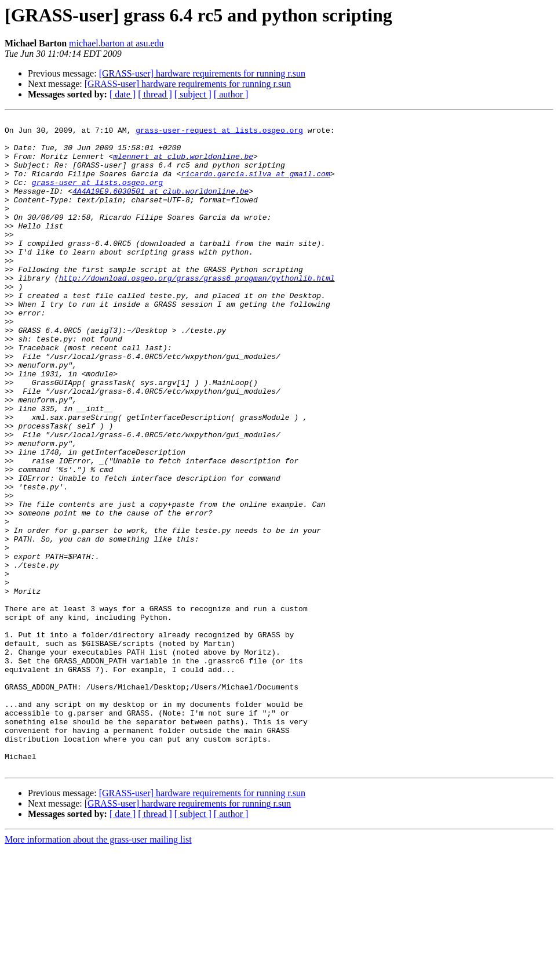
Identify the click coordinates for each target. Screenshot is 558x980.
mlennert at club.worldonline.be (183, 165)
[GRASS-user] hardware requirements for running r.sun (202, 73)
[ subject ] (193, 94)
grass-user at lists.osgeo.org (97, 196)
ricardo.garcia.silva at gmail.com (255, 186)
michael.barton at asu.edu (116, 43)
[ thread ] (155, 94)
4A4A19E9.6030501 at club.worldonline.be (161, 206)
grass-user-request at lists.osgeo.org (219, 133)
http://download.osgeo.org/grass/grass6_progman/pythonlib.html (197, 311)
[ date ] (123, 94)
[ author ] (231, 94)
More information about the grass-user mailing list (98, 970)
